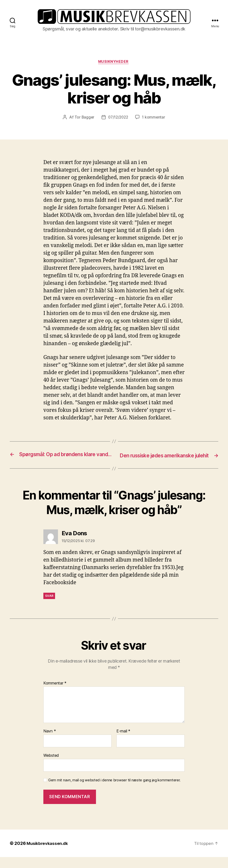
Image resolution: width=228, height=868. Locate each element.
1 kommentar (155, 121)
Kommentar (55, 694)
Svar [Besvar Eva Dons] (49, 607)
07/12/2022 (118, 121)
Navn (50, 742)
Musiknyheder (114, 66)
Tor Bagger (83, 121)
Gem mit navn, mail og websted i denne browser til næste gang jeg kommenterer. (114, 791)
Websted (51, 766)
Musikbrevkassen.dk (48, 854)
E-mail (123, 742)
